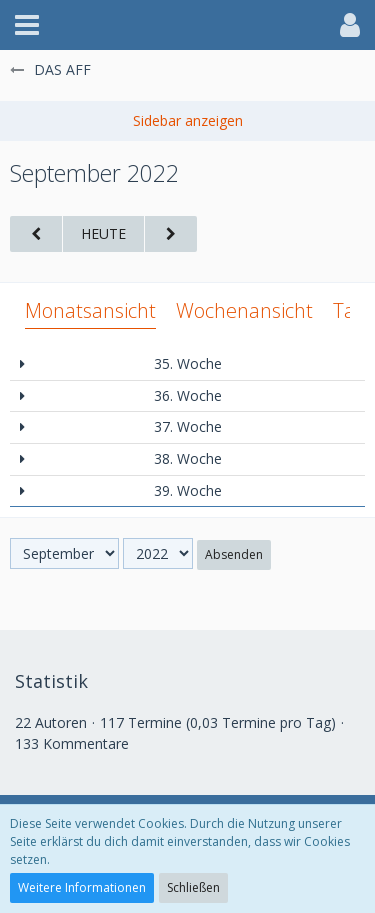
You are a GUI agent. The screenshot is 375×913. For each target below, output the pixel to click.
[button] (27, 25)
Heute (103, 233)
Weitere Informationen (82, 887)
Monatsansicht (90, 310)
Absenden (234, 554)
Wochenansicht (244, 310)
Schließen (193, 887)
